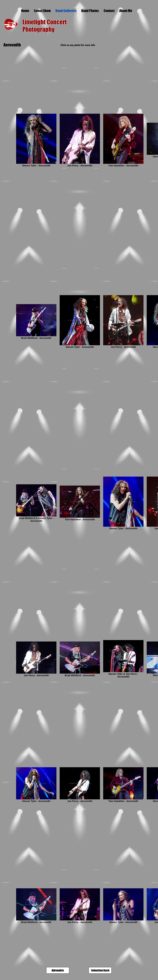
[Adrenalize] (58, 970)
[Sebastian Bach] (100, 970)
